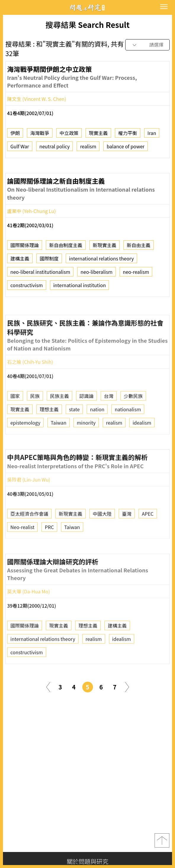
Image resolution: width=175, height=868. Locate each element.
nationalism (128, 431)
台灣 (109, 418)
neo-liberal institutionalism (40, 274)
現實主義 (98, 136)
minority (86, 445)
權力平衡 (128, 136)
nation (97, 431)
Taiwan (58, 445)
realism (88, 149)
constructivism (27, 287)
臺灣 (127, 536)
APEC (148, 536)
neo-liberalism (97, 274)
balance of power (126, 149)
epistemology (25, 445)
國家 (15, 418)
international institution (80, 287)
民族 (35, 418)
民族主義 (60, 418)
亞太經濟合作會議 (29, 536)
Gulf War (20, 149)
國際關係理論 (25, 247)
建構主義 (20, 261)
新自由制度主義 (66, 247)
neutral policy (54, 149)
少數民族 (133, 418)
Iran (152, 136)
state (74, 431)
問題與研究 (88, 8)
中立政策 (69, 136)
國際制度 (49, 261)
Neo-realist (22, 549)
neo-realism (136, 274)
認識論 (86, 418)
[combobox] (147, 45)
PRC (49, 549)
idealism (142, 445)
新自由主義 (139, 247)
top (162, 840)
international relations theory (101, 261)
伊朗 (15, 136)
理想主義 (49, 431)
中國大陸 (102, 536)
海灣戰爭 (40, 136)
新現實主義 (105, 247)
